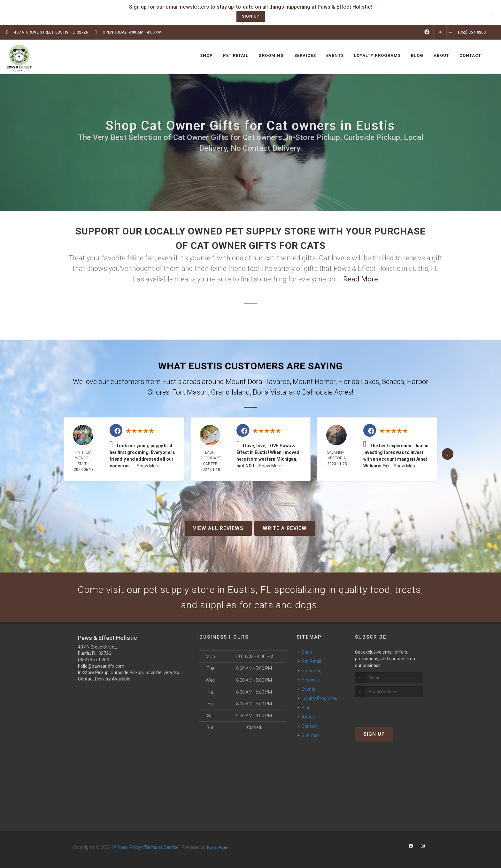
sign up (251, 16)
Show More (148, 466)
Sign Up (374, 734)
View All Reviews (218, 528)
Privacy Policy (127, 847)
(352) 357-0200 (94, 660)
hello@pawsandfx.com (101, 666)
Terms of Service (161, 847)
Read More (361, 279)
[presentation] (389, 709)
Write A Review (285, 528)
